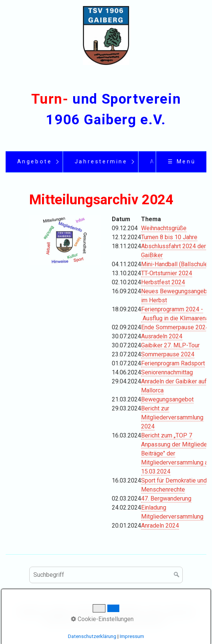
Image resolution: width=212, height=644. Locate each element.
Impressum (132, 636)
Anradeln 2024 (160, 526)
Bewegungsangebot (167, 399)
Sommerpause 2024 (168, 354)
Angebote (35, 162)
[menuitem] (34, 162)
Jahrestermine (101, 162)
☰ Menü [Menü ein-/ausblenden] (182, 162)
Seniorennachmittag (167, 372)
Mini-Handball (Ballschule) (175, 264)
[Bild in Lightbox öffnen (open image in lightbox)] (65, 240)
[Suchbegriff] (106, 575)
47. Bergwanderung (166, 498)
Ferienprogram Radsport (173, 363)
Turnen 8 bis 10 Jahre (169, 237)
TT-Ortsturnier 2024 (167, 273)
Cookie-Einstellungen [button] (102, 619)
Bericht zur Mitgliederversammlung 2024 (172, 417)
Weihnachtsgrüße (164, 228)
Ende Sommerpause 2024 (175, 327)
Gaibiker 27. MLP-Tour (170, 345)
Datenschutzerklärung (92, 636)
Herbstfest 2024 (163, 282)
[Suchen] (177, 575)
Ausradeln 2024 (162, 336)
